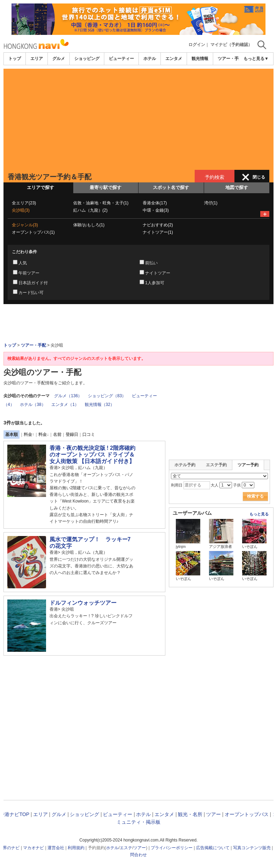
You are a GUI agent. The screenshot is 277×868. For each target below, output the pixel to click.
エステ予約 (216, 465)
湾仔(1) (211, 203)
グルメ (59, 59)
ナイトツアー (158, 273)
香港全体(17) (155, 203)
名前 (57, 435)
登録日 (72, 435)
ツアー (214, 814)
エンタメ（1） (65, 405)
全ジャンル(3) (25, 225)
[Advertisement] (138, 118)
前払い (151, 263)
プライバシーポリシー (172, 848)
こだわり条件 (24, 252)
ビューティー (121, 59)
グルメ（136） (68, 396)
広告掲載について (213, 848)
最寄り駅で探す (106, 187)
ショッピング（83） (107, 396)
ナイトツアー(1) (158, 232)
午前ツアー (29, 273)
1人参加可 (155, 283)
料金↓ (44, 435)
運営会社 (56, 848)
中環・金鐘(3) (156, 210)
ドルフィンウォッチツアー (83, 603)
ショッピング (87, 59)
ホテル (150, 59)
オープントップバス (247, 814)
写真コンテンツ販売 (252, 848)
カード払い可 (31, 293)
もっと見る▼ (256, 59)
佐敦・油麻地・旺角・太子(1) (101, 203)
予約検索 (215, 177)
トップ (15, 59)
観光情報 (200, 59)
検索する (255, 496)
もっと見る (259, 514)
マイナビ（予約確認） (231, 45)
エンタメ (174, 59)
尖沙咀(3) (21, 210)
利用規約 (76, 848)
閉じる (259, 177)
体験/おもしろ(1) (89, 225)
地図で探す (237, 187)
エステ (126, 848)
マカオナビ (33, 848)
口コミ (89, 435)
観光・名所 (190, 814)
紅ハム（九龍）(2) (91, 210)
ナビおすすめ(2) (158, 225)
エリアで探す (40, 187)
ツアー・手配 (230, 59)
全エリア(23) (24, 203)
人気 (23, 263)
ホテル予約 (185, 465)
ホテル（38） (33, 405)
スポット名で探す (171, 187)
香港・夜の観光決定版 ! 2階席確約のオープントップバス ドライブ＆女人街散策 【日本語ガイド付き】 (93, 455)
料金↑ (29, 435)
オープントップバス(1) (33, 232)
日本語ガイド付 (33, 283)
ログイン (197, 45)
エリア (37, 59)
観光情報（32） (100, 405)
